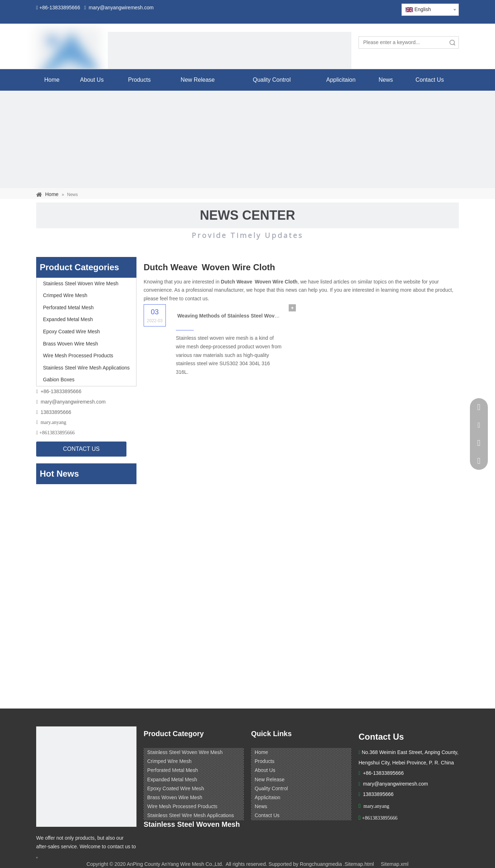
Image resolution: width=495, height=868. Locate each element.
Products (265, 761)
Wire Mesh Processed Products (78, 356)
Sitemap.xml (395, 864)
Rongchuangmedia (321, 864)
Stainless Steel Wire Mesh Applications (86, 368)
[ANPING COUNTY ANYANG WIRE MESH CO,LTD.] (86, 777)
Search (452, 42)
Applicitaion (268, 797)
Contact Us (267, 815)
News (261, 806)
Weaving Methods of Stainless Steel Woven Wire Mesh (242, 316)
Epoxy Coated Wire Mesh (71, 332)
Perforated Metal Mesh (68, 307)
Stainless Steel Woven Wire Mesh (81, 283)
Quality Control (271, 788)
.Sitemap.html (359, 864)
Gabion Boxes (59, 380)
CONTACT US (81, 449)
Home (261, 752)
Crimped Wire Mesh (65, 295)
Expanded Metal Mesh (68, 319)
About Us (265, 770)
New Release (270, 779)
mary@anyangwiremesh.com (73, 402)
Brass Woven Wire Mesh (71, 344)
